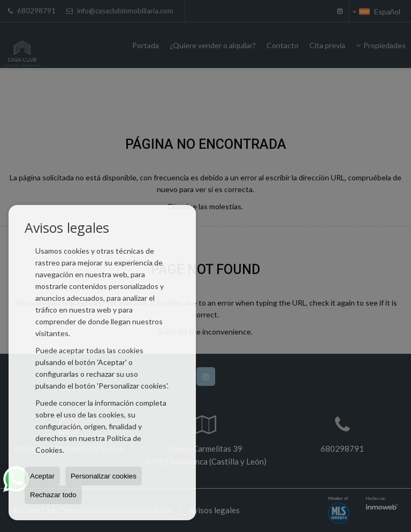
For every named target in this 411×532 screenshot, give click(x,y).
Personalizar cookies (104, 476)
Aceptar (42, 476)
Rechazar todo (53, 495)
